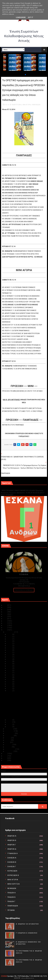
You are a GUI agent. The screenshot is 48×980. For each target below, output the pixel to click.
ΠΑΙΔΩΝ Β (12, 897)
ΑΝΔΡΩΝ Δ (12, 849)
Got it (30, 17)
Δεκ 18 (10, 661)
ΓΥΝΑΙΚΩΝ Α (13, 853)
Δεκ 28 (10, 641)
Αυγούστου (10, 736)
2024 (5, 607)
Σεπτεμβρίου (10, 733)
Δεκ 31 (10, 634)
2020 (5, 616)
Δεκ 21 (10, 655)
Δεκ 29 (10, 639)
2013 (5, 754)
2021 (5, 614)
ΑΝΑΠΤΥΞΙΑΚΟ (17, 105)
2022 (5, 612)
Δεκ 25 (10, 646)
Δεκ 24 (10, 648)
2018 (5, 621)
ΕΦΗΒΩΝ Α (12, 858)
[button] (24, 75)
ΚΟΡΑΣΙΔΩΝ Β (13, 875)
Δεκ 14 (10, 670)
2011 (5, 758)
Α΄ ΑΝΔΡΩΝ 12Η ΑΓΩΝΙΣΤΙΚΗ (27, 924)
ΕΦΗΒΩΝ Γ (12, 867)
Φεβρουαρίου (10, 749)
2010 (5, 760)
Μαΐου (8, 742)
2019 (5, 619)
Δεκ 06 (10, 688)
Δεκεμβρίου (10, 632)
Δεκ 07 (10, 686)
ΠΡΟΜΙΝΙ (11, 910)
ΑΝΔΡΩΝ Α (12, 836)
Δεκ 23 (10, 650)
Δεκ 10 (10, 679)
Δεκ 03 (10, 722)
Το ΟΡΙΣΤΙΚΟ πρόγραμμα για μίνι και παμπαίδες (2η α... (26, 714)
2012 (5, 756)
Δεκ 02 (10, 724)
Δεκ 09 (10, 682)
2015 (5, 628)
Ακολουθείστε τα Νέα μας (24, 590)
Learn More (21, 17)
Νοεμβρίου (9, 729)
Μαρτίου (9, 747)
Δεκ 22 (10, 652)
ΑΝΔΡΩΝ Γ (12, 845)
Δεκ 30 (10, 637)
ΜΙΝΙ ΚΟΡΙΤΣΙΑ (14, 884)
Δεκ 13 (10, 673)
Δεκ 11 (10, 677)
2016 (5, 625)
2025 (5, 605)
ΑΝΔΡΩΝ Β (12, 840)
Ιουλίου (8, 738)
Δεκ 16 (10, 666)
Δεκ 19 (10, 659)
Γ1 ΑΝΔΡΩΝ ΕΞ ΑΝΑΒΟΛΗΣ (12, 488)
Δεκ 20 (10, 657)
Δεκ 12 (10, 675)
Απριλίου (9, 745)
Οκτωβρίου (10, 731)
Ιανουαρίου (9, 751)
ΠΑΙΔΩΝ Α (12, 893)
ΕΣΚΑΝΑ (4, 976)
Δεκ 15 (10, 668)
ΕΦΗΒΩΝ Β (12, 862)
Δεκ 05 (10, 691)
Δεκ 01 (10, 727)
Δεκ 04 (10, 720)
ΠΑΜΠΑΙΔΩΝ (36, 105)
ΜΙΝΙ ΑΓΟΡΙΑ (27, 105)
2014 (5, 630)
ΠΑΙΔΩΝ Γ (11, 901)
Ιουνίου (8, 740)
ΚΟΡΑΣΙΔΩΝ (12, 871)
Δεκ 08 (10, 684)
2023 (5, 610)
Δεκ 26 (10, 643)
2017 (5, 623)
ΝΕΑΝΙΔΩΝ (12, 888)
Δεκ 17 (10, 664)
